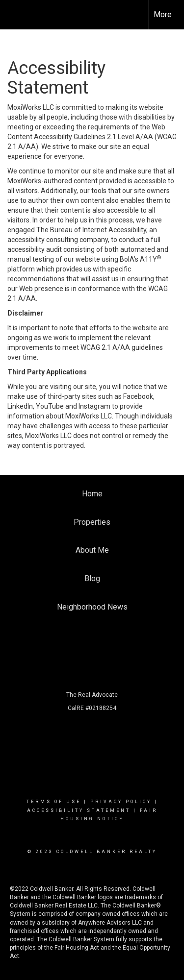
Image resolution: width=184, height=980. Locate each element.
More (163, 14)
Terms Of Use (54, 802)
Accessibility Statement (79, 810)
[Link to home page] (16, 15)
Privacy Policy (121, 802)
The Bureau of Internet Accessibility (91, 230)
